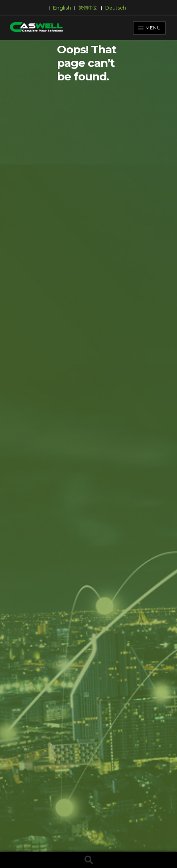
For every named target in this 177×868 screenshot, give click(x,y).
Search (88, 860)
